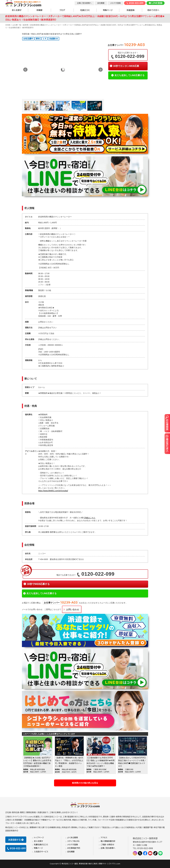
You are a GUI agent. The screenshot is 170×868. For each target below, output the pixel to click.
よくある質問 (73, 838)
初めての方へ (153, 10)
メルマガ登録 (115, 3)
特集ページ (108, 10)
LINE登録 (156, 3)
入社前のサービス (41, 852)
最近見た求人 (167, 443)
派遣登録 (131, 10)
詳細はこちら (90, 518)
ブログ (62, 10)
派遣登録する (16, 840)
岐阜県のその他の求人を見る (85, 783)
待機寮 (40, 10)
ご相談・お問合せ (108, 845)
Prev (25, 70)
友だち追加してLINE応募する (129, 75)
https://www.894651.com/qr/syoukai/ (53, 491)
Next (101, 70)
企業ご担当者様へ (84, 3)
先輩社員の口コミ (41, 845)
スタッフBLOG (73, 841)
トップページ (39, 838)
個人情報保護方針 (108, 841)
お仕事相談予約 (74, 848)
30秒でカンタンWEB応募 (126, 66)
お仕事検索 (167, 423)
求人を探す (17, 10)
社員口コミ (85, 10)
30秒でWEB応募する (38, 584)
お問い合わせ (73, 609)
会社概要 (101, 3)
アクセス (104, 838)
